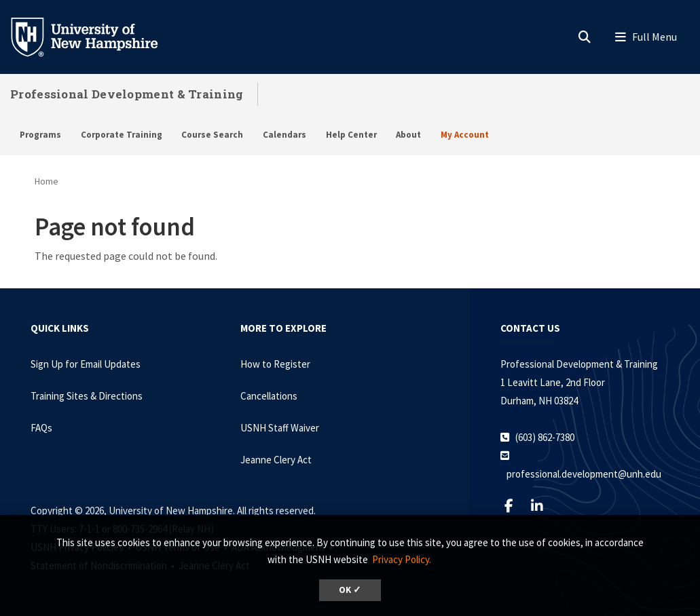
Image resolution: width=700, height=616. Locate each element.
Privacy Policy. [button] (402, 559)
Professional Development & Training (127, 94)
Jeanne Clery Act (276, 460)
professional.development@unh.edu (584, 474)
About (408, 135)
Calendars (284, 135)
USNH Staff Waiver (280, 428)
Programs (40, 135)
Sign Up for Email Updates (86, 364)
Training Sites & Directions (87, 396)
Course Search (212, 135)
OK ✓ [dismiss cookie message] (350, 590)
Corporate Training (122, 135)
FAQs (41, 428)
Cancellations (269, 396)
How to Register (275, 364)
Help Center (351, 135)
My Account (465, 135)
